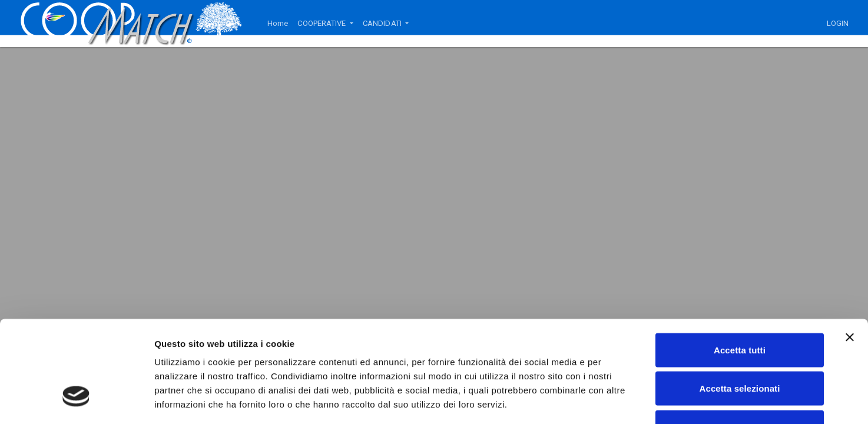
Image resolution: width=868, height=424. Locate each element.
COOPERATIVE (322, 23)
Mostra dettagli (619, 401)
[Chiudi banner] (850, 257)
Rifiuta (739, 347)
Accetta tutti (740, 269)
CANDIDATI (383, 23)
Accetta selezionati (740, 308)
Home (278, 23)
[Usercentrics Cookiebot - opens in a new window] (76, 401)
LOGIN (838, 23)
